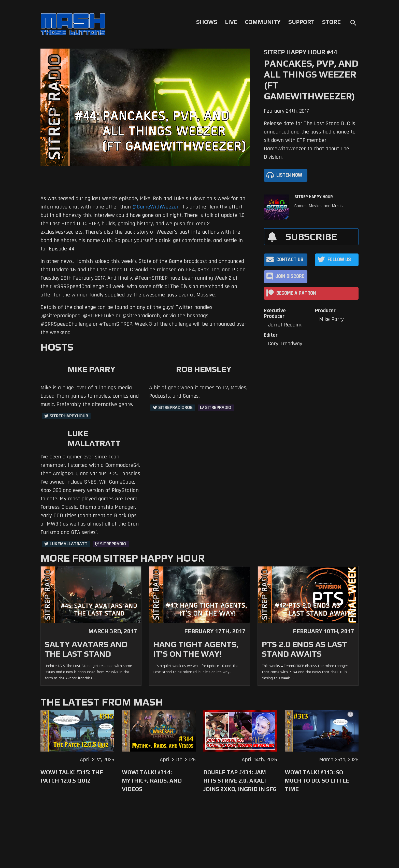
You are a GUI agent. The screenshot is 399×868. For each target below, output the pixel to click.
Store (331, 22)
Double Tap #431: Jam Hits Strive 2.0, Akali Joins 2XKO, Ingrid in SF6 (240, 781)
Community (263, 22)
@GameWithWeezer (155, 207)
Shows (207, 22)
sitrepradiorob (175, 407)
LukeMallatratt (69, 544)
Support (301, 22)
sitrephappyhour (69, 416)
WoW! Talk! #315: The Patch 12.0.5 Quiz (72, 776)
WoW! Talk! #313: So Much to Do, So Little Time (317, 781)
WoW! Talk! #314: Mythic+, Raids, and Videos (152, 781)
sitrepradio (218, 407)
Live (231, 22)
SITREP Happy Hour (314, 197)
